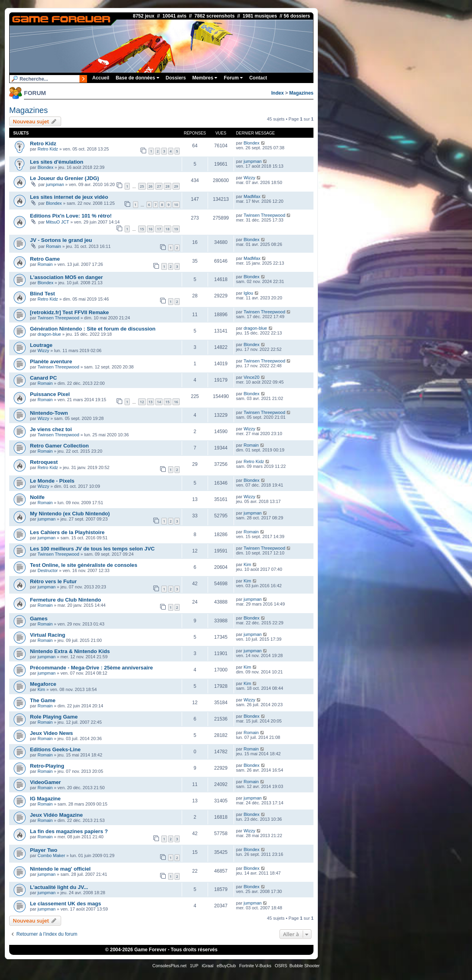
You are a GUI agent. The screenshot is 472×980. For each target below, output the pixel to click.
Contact (258, 78)
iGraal (207, 966)
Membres (205, 78)
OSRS (281, 966)
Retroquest (44, 462)
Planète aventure (51, 361)
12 (142, 402)
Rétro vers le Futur (53, 581)
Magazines (301, 93)
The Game (43, 700)
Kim (247, 564)
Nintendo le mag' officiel (60, 869)
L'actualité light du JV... (59, 887)
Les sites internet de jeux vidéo (69, 197)
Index (277, 93)
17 (159, 229)
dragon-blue (49, 334)
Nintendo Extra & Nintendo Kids (70, 651)
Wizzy (249, 178)
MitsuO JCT (58, 222)
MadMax (252, 196)
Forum (233, 78)
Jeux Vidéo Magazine (56, 815)
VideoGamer (45, 782)
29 (176, 186)
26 (151, 186)
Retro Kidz (43, 144)
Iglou (248, 293)
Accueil (101, 78)
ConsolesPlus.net (169, 966)
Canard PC (43, 378)
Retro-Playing (47, 766)
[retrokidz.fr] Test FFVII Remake (69, 312)
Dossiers (176, 78)
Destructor (48, 570)
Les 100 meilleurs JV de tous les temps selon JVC (92, 549)
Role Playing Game (54, 717)
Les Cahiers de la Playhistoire (67, 532)
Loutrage (41, 345)
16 (151, 229)
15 (142, 229)
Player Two (44, 850)
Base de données (138, 78)
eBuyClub (226, 966)
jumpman (253, 161)
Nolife (37, 497)
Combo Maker (51, 855)
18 (167, 229)
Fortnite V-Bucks (255, 966)
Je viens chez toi (51, 429)
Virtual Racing (48, 635)
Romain (54, 246)
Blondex (252, 143)
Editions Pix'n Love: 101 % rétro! (71, 216)
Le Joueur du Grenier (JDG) (64, 178)
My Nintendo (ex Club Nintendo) (70, 514)
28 (167, 186)
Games (39, 619)
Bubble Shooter (305, 966)
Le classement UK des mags (65, 904)
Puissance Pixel (50, 394)
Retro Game (45, 259)
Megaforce (43, 684)
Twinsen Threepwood (264, 215)
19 (176, 229)
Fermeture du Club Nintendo (65, 600)
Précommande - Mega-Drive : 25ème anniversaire (91, 668)
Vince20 (252, 377)
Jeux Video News (52, 733)
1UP (194, 966)
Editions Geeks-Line (55, 749)
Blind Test (43, 294)
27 (159, 186)
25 (142, 186)
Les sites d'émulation (57, 162)
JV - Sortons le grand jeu (61, 240)
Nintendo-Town (49, 413)
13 (151, 402)
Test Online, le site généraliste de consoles (84, 565)
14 (159, 402)
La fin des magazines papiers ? (69, 831)
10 (176, 205)
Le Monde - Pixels (52, 481)
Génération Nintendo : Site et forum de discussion (93, 329)
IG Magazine (45, 799)
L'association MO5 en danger (66, 277)
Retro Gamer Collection (59, 446)
